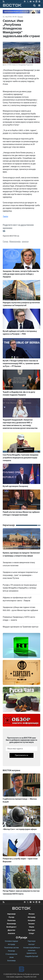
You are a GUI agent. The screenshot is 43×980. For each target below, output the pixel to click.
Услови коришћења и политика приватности (32, 950)
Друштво (11, 930)
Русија (11, 917)
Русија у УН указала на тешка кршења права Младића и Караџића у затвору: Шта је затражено (20, 588)
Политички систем (11, 948)
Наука (32, 927)
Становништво (11, 954)
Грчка (5, 242)
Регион (20, 17)
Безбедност (11, 927)
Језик (11, 957)
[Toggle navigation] (39, 5)
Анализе (11, 933)
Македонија (15, 242)
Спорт (32, 933)
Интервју (32, 917)
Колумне (32, 920)
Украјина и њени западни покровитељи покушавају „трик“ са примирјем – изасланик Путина (20, 575)
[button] (39, 5)
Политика (11, 920)
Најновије (11, 914)
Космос (32, 924)
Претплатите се (21, 755)
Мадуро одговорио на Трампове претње (21, 627)
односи (25, 242)
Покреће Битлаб (32, 956)
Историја (11, 944)
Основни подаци (11, 941)
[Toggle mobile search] (34, 5)
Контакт (32, 944)
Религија (11, 951)
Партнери (32, 941)
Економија (11, 924)
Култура (32, 930)
